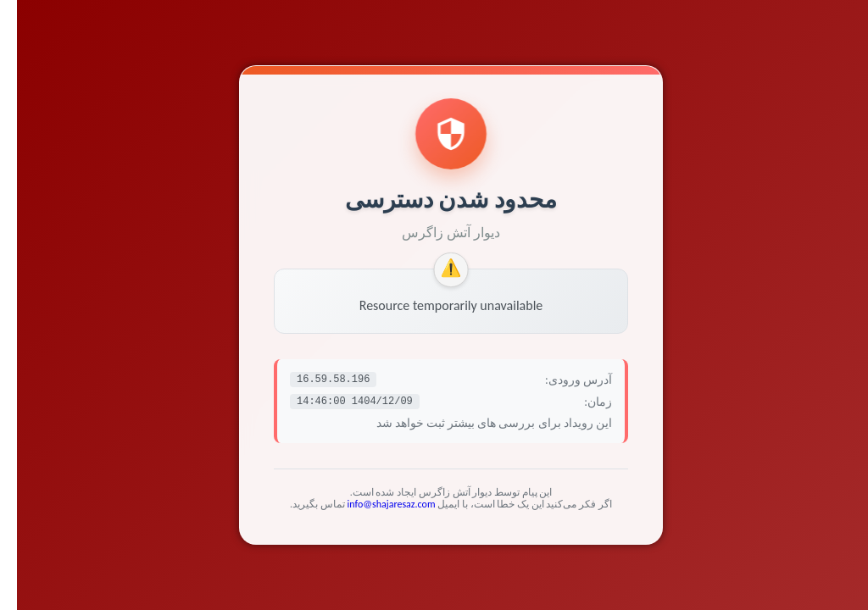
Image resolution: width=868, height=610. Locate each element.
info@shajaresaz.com (375, 504)
